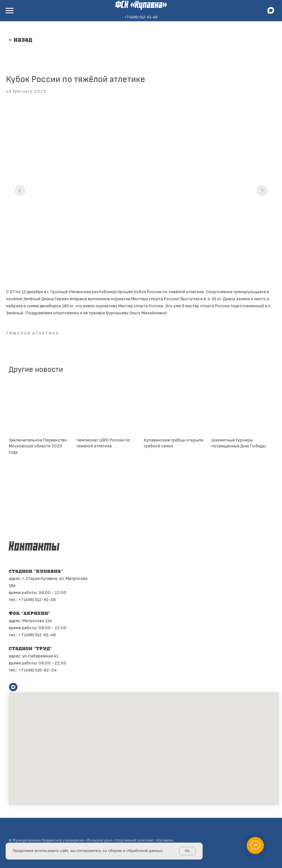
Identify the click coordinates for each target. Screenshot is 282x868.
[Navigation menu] (10, 11)
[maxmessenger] (271, 13)
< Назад (21, 40)
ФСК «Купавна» (141, 5)
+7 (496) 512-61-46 (141, 17)
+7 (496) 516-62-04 (37, 670)
